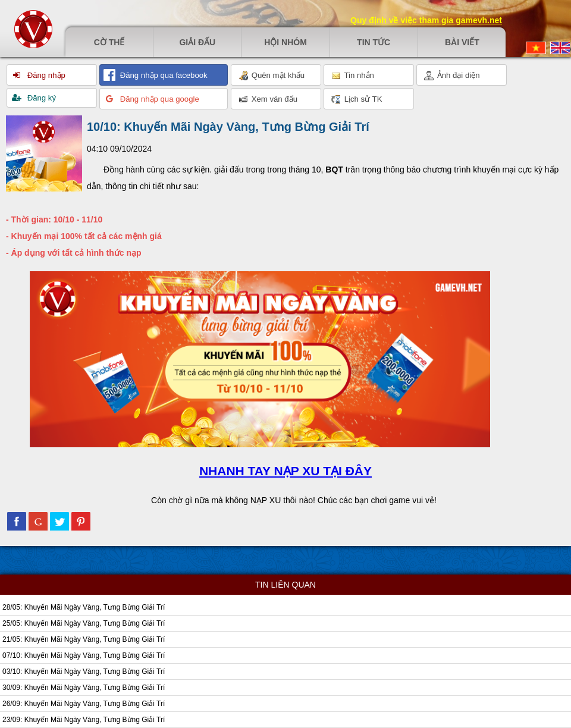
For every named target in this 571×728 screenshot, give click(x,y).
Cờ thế (109, 42)
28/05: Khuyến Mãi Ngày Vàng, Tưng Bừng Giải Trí (84, 607)
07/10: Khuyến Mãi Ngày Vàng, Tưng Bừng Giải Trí (84, 655)
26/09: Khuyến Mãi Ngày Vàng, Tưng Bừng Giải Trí (84, 704)
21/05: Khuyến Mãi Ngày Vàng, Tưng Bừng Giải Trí (84, 639)
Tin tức (374, 42)
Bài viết (462, 42)
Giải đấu (197, 42)
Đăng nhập (45, 75)
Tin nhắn (353, 76)
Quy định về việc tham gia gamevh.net (426, 20)
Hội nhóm (285, 42)
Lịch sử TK (357, 99)
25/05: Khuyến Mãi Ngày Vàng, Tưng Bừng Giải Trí (84, 623)
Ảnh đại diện (452, 76)
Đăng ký (40, 98)
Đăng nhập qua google (159, 99)
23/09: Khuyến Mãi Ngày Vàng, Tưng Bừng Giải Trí (84, 720)
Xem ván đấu (268, 99)
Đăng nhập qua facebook (163, 75)
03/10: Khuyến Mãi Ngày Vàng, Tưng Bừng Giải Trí (84, 671)
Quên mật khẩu (272, 76)
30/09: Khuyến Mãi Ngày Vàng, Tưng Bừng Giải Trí (84, 688)
